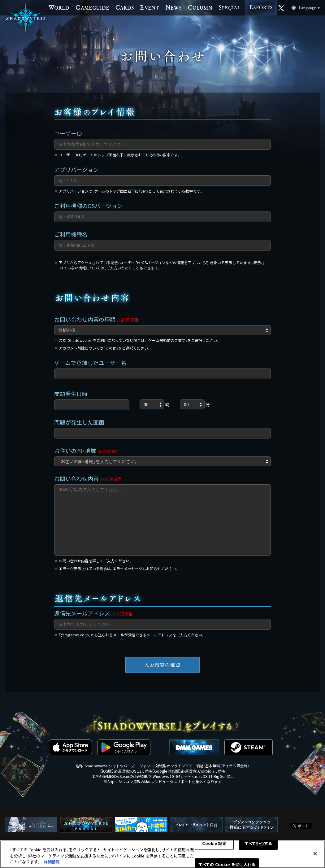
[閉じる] (315, 853)
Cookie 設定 (214, 843)
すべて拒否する (258, 843)
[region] (162, 854)
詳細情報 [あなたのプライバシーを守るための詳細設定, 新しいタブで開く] (52, 862)
